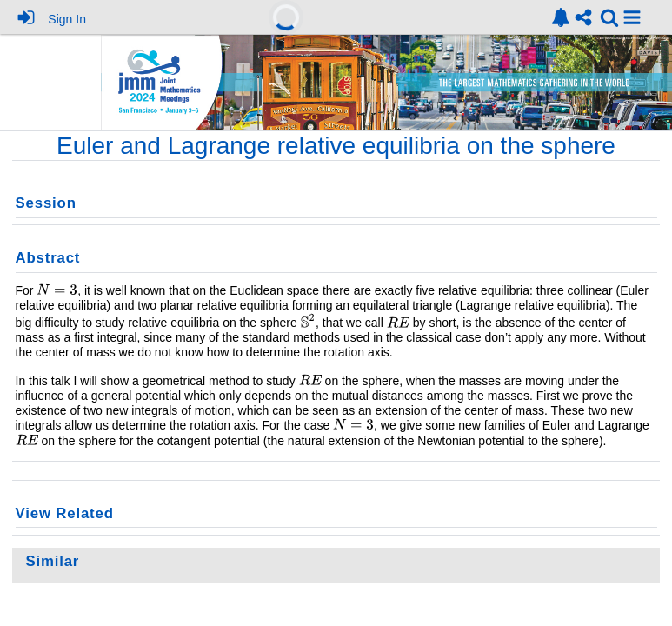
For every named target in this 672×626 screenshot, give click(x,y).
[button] (632, 17)
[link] (561, 17)
